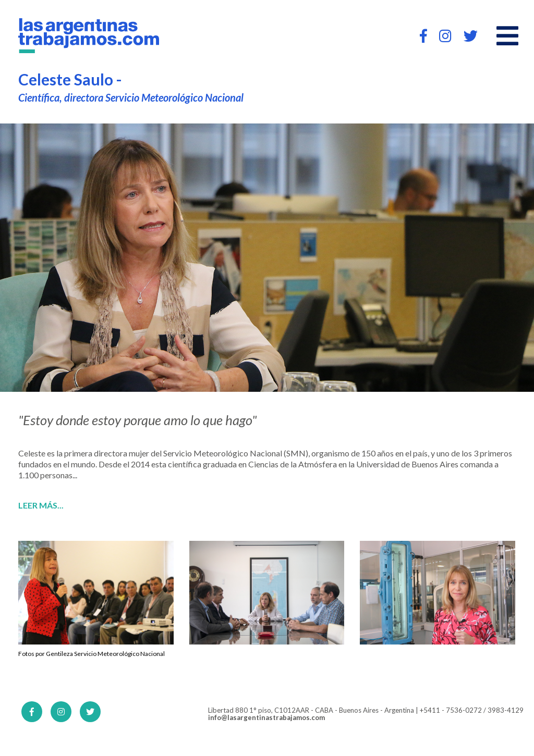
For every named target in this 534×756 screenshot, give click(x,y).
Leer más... (41, 505)
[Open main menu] (507, 36)
